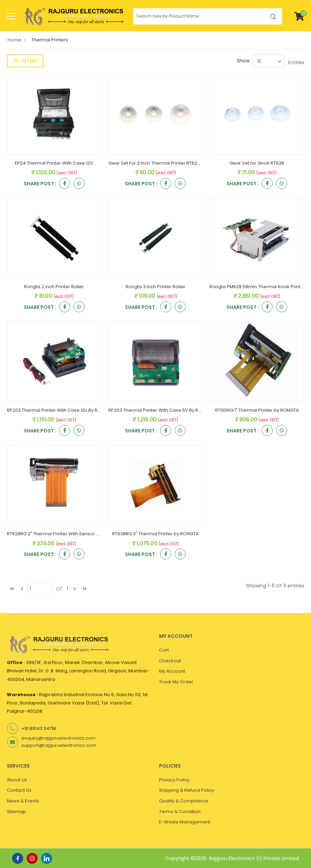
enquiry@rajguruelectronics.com (59, 738)
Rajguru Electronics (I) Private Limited (254, 858)
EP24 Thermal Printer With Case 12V (54, 163)
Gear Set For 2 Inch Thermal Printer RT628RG (157, 163)
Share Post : (40, 184)
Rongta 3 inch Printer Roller (155, 287)
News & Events (23, 801)
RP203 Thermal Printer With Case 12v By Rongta (59, 410)
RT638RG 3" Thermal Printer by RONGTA (155, 534)
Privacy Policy (174, 780)
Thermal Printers (50, 40)
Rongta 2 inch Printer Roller (54, 287)
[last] (85, 589)
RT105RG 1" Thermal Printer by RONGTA (257, 410)
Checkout (170, 661)
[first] (12, 589)
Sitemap (16, 812)
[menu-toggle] (11, 16)
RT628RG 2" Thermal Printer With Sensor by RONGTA (64, 534)
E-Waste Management (185, 822)
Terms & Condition (180, 812)
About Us (17, 780)
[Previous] (22, 589)
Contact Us (19, 790)
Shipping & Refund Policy (187, 790)
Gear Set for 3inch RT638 (257, 163)
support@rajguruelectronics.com (59, 745)
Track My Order (176, 682)
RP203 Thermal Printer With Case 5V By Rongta (160, 410)
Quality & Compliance (184, 801)
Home (14, 40)
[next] (75, 589)
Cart (164, 650)
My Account (172, 671)
